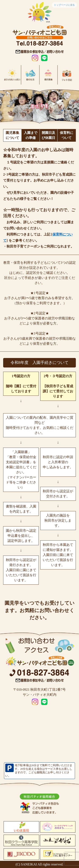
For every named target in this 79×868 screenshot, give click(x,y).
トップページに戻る (64, 5)
